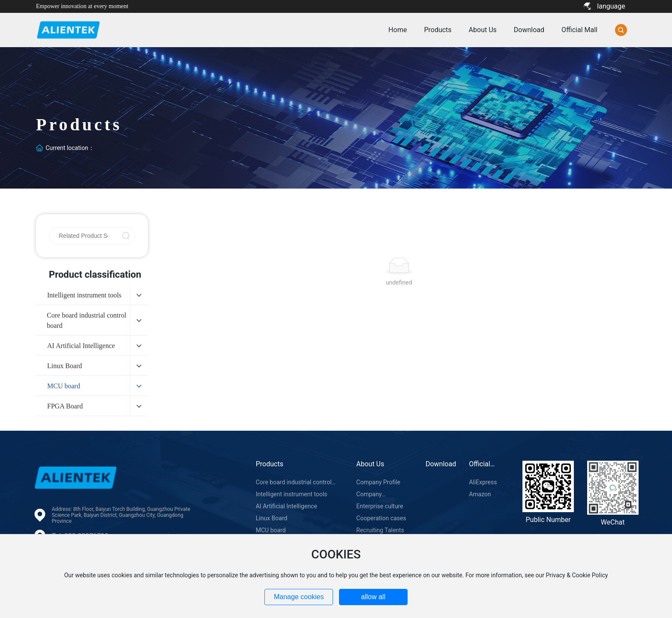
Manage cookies (299, 597)
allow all (373, 597)
